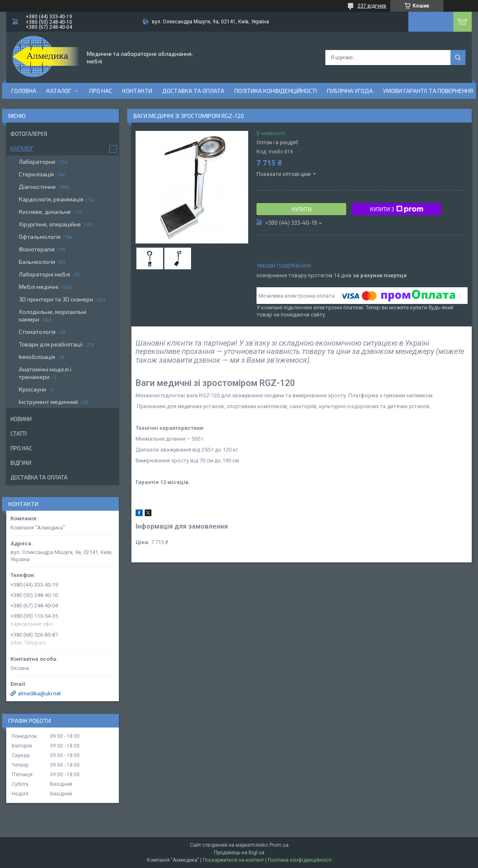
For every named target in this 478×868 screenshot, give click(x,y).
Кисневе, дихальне (45, 212)
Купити (302, 209)
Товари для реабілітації (51, 344)
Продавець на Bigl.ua (239, 853)
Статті (19, 434)
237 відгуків (372, 6)
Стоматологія (37, 332)
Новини (21, 419)
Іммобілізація (37, 357)
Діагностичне (37, 187)
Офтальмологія (40, 237)
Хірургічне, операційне (50, 224)
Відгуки (21, 463)
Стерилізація (36, 174)
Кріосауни (33, 389)
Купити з (397, 209)
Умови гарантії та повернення (428, 91)
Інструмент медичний (48, 402)
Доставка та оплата (193, 91)
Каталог (59, 91)
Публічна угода (350, 91)
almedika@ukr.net (39, 694)
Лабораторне (37, 162)
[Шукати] (458, 58)
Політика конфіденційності (276, 91)
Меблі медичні (39, 287)
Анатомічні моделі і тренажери (45, 373)
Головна (24, 91)
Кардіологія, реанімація (51, 199)
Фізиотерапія (37, 249)
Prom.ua (279, 845)
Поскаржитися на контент (233, 860)
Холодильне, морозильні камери (53, 315)
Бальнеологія (37, 262)
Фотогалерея (29, 134)
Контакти (137, 91)
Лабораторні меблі (44, 274)
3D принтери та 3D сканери (56, 299)
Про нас (101, 91)
